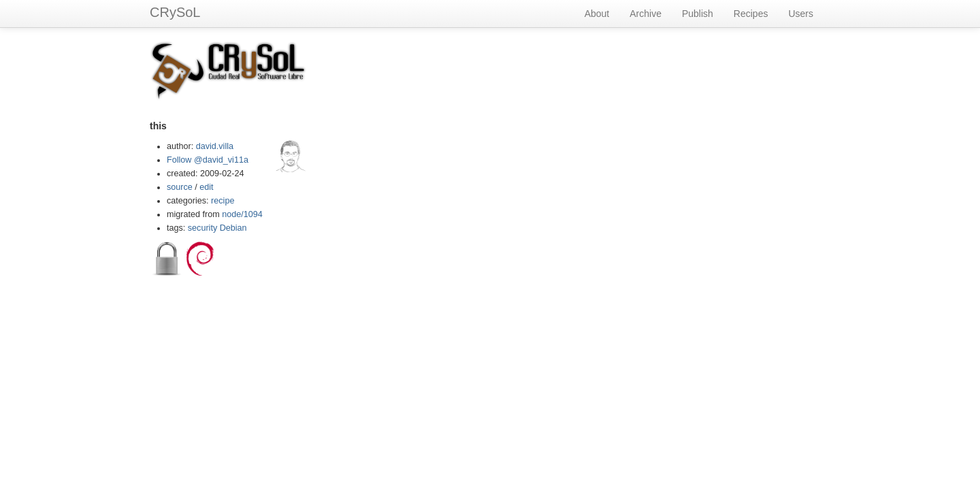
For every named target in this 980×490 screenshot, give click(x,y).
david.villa (215, 146)
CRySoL (175, 12)
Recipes (751, 14)
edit (206, 187)
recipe (223, 201)
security (202, 228)
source (180, 187)
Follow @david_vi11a (208, 160)
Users (801, 14)
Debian (233, 228)
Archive (646, 14)
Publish (698, 14)
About (597, 14)
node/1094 (242, 214)
